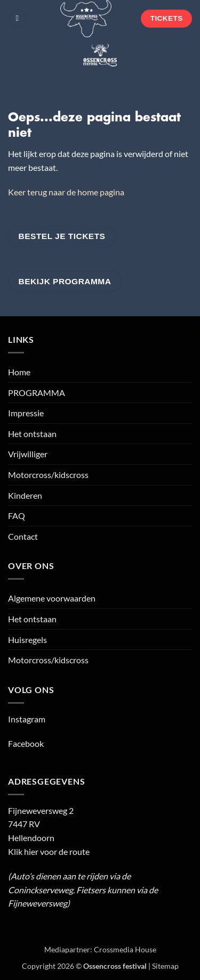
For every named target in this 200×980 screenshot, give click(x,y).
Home (19, 372)
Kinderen (25, 495)
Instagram (27, 719)
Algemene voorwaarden (52, 598)
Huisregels (27, 640)
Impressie (26, 413)
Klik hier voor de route (49, 851)
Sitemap (165, 966)
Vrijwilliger (28, 454)
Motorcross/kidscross (48, 475)
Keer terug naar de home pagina (66, 192)
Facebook (26, 743)
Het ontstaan (32, 434)
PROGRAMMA (37, 393)
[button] (18, 19)
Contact (23, 536)
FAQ (17, 516)
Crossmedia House (125, 949)
